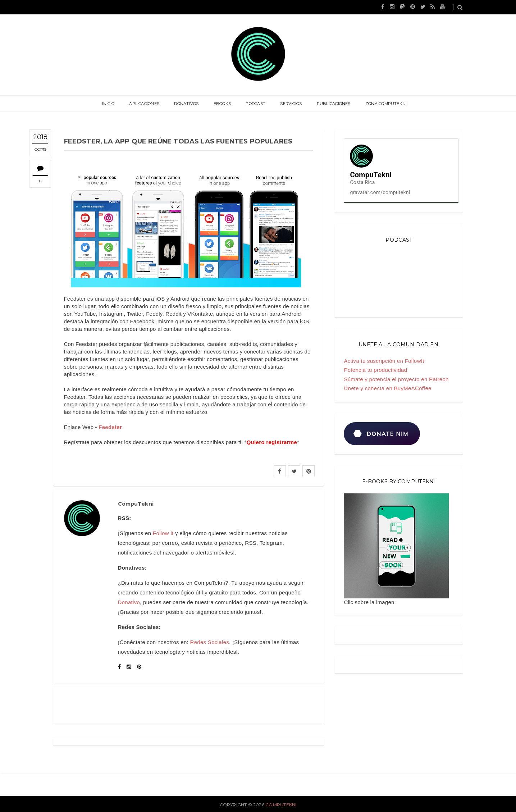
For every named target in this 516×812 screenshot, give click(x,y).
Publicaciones (333, 104)
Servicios (291, 104)
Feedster (110, 427)
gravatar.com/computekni (380, 192)
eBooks (222, 104)
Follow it (163, 533)
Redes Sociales (210, 642)
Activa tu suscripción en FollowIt (384, 361)
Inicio (110, 104)
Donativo (129, 602)
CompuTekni (281, 805)
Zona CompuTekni (385, 104)
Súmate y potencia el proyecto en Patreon (396, 379)
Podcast (255, 104)
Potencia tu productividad (375, 370)
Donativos (187, 104)
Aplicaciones (145, 104)
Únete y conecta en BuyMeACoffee (387, 388)
